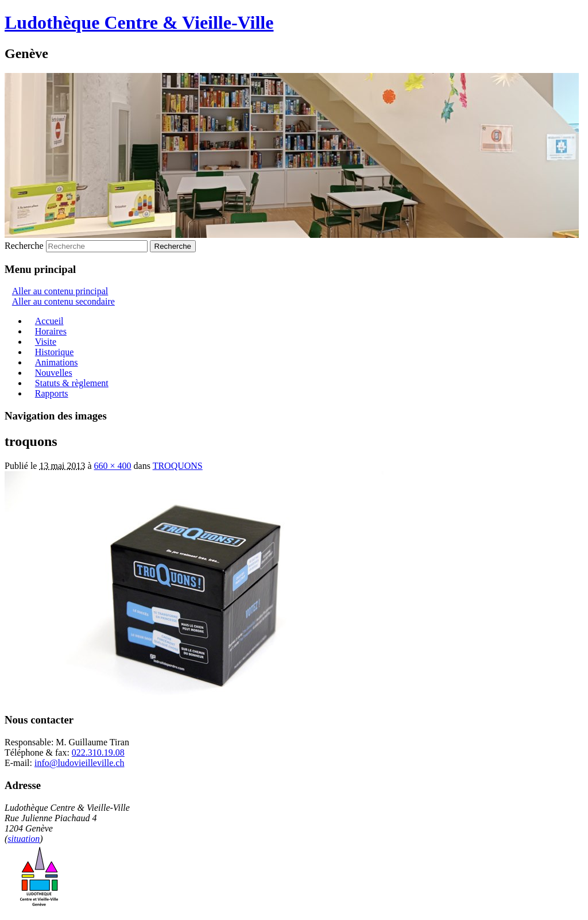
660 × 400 (113, 466)
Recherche (24, 246)
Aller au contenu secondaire (63, 301)
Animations (57, 362)
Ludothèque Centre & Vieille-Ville (139, 22)
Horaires (51, 331)
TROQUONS (178, 466)
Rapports (52, 393)
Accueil (49, 321)
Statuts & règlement (72, 383)
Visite (46, 342)
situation (24, 839)
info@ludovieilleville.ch (79, 763)
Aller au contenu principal (60, 291)
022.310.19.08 (98, 752)
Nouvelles (54, 373)
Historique (55, 352)
